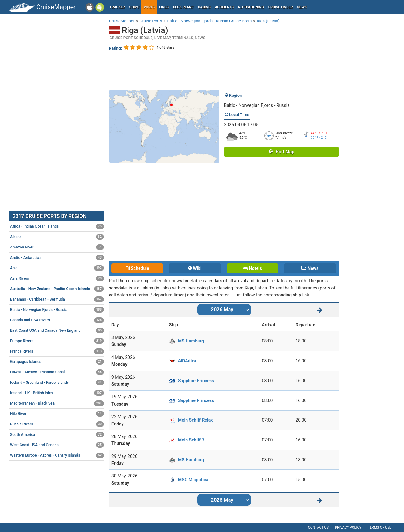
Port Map (282, 152)
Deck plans (183, 7)
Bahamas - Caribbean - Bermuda (57, 299)
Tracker (117, 7)
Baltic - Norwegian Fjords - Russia (257, 105)
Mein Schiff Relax (196, 420)
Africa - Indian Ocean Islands (57, 226)
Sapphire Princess (196, 381)
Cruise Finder (281, 7)
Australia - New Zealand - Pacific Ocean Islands (57, 289)
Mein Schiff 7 (191, 440)
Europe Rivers (57, 341)
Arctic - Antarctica (57, 258)
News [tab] (310, 268)
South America (57, 435)
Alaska (57, 237)
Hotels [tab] (252, 268)
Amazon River (57, 247)
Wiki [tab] (195, 268)
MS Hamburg (191, 341)
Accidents (224, 7)
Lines (164, 7)
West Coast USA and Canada (57, 445)
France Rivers (57, 351)
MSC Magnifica (193, 480)
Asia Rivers (57, 278)
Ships (134, 7)
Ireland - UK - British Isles (57, 393)
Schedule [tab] (137, 268)
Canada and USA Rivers (57, 320)
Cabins (204, 7)
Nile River (57, 414)
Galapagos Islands (57, 362)
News (302, 7)
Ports (149, 7)
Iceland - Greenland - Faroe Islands (57, 383)
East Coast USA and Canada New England (57, 330)
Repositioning (251, 7)
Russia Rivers (57, 424)
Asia (57, 268)
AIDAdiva (187, 361)
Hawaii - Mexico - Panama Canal (57, 372)
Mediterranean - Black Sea (57, 403)
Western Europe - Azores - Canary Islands (57, 455)
